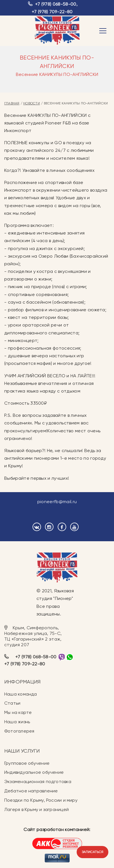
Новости (32, 103)
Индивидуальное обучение (34, 772)
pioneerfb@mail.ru (57, 502)
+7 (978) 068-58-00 (56, 4)
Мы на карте (18, 712)
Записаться (93, 852)
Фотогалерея (19, 731)
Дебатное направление (31, 791)
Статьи (12, 703)
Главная (12, 103)
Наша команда (21, 694)
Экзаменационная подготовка (38, 782)
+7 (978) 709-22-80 (52, 12)
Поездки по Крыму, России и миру (41, 800)
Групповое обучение (27, 763)
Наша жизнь (17, 722)
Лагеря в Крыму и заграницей (36, 809)
